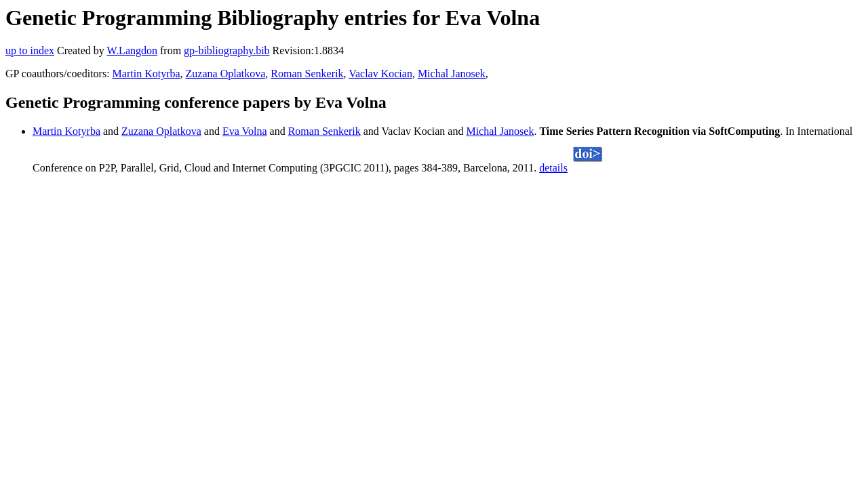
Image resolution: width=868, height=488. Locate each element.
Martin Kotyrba (146, 74)
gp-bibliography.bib (227, 50)
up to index (30, 50)
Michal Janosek (452, 74)
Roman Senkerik (307, 74)
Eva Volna (245, 131)
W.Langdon (132, 50)
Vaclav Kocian (380, 74)
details (553, 168)
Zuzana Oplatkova (226, 74)
